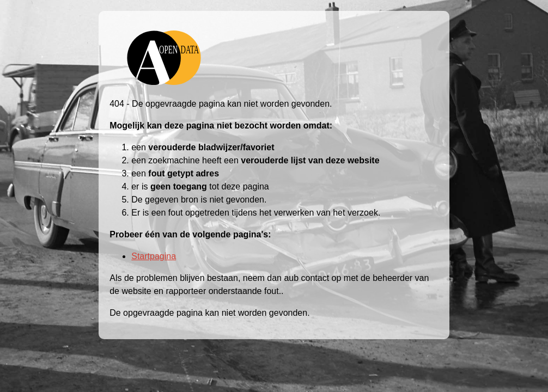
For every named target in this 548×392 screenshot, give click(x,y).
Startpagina (154, 256)
